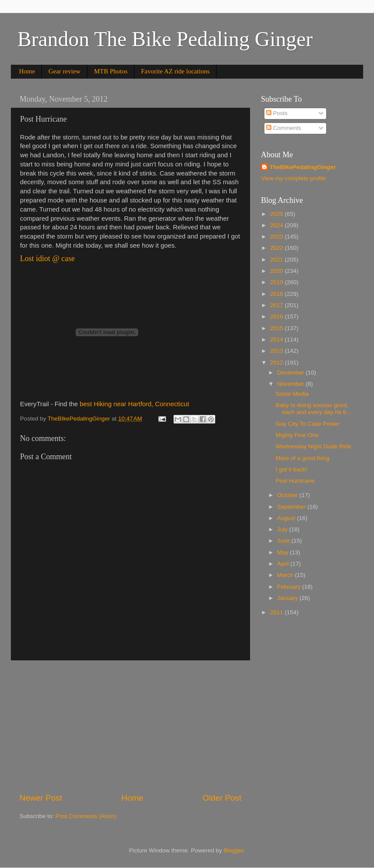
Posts (277, 113)
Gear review (64, 71)
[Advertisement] (130, 726)
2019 (277, 282)
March (286, 575)
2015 (277, 328)
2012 (277, 363)
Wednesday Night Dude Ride (314, 446)
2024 (277, 225)
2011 (277, 612)
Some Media (292, 394)
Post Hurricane (295, 481)
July (283, 529)
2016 (277, 316)
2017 (277, 305)
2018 (277, 294)
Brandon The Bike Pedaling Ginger (165, 39)
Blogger (234, 850)
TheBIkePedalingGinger (303, 167)
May (283, 552)
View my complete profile (294, 178)
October (288, 495)
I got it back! (292, 469)
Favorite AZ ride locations (175, 71)
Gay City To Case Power (308, 424)
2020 (277, 271)
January (288, 598)
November (291, 384)
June (284, 541)
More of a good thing (303, 458)
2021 (277, 260)
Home (27, 71)
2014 (277, 340)
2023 (277, 237)
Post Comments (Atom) (86, 816)
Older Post (222, 798)
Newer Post (41, 798)
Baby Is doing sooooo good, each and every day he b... (314, 409)
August (287, 518)
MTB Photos (111, 71)
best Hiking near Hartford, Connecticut (134, 404)
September (292, 507)
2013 (277, 351)
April (284, 564)
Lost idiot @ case (47, 258)
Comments (284, 128)
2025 (277, 214)
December (291, 373)
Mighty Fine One (297, 435)
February (290, 587)
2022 (277, 248)
